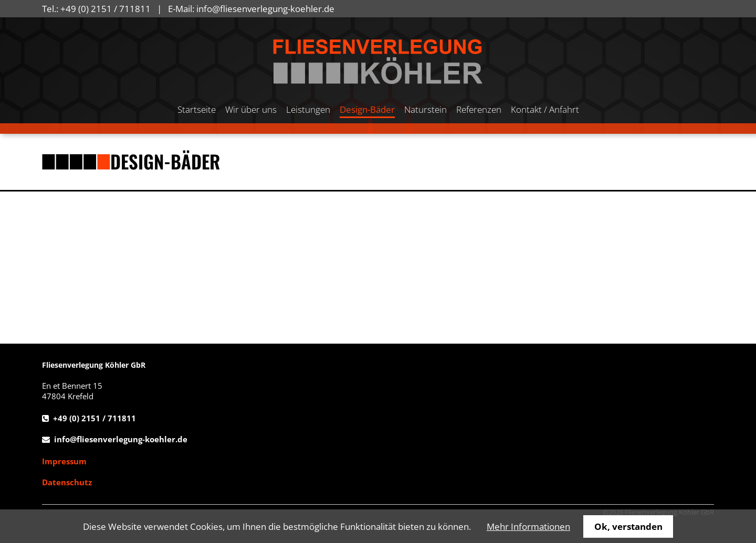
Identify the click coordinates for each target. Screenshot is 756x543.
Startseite (197, 109)
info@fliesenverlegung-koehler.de (265, 9)
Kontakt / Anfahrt (545, 109)
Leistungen (308, 109)
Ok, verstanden (628, 526)
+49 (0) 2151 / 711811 (106, 9)
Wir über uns (251, 109)
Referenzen (479, 109)
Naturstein (426, 109)
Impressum (64, 461)
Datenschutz (67, 482)
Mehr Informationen (528, 526)
